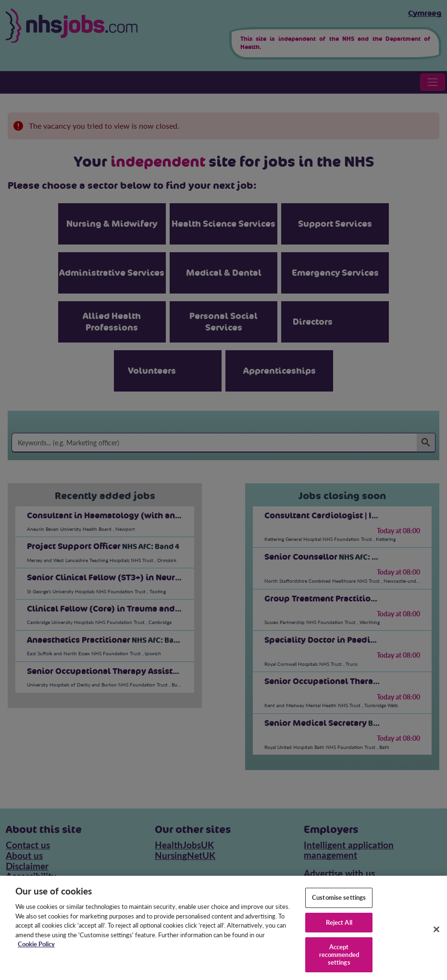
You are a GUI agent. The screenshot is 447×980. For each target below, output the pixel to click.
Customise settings (339, 904)
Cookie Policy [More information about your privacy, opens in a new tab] (36, 950)
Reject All (339, 928)
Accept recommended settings (339, 961)
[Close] (436, 935)
